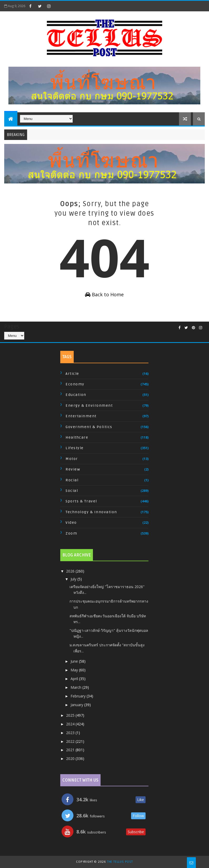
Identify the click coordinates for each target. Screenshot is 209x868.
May (75, 670)
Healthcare (77, 437)
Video (71, 523)
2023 (71, 733)
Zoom (71, 533)
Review (73, 469)
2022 (71, 741)
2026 (71, 571)
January (77, 705)
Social (72, 491)
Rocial (72, 480)
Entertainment (81, 416)
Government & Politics (89, 427)
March (76, 687)
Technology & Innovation (91, 512)
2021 (71, 750)
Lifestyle (75, 448)
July (74, 579)
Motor (72, 459)
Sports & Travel (81, 501)
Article (72, 374)
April (75, 679)
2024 (71, 724)
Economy (75, 384)
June (75, 661)
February (79, 696)
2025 (71, 715)
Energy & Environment (89, 406)
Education (76, 395)
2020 (71, 758)
